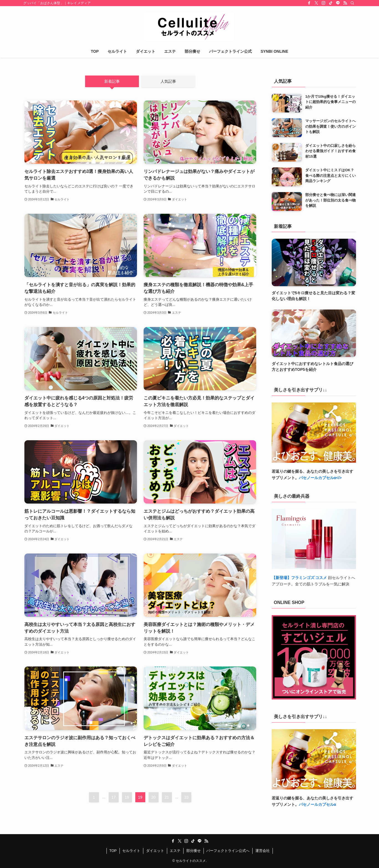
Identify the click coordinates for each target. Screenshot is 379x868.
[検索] (352, 3)
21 (167, 797)
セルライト (131, 851)
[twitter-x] (316, 3)
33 (187, 797)
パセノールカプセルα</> (320, 478)
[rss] (345, 3)
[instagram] (324, 3)
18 (127, 797)
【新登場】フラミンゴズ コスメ (299, 578)
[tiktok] (331, 3)
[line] (338, 3)
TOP (113, 851)
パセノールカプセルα (318, 804)
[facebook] (309, 3)
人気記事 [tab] (168, 81)
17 (114, 797)
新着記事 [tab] (112, 81)
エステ (175, 851)
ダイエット (155, 851)
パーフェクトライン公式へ (228, 851)
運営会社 (263, 851)
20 (154, 797)
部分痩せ (194, 851)
